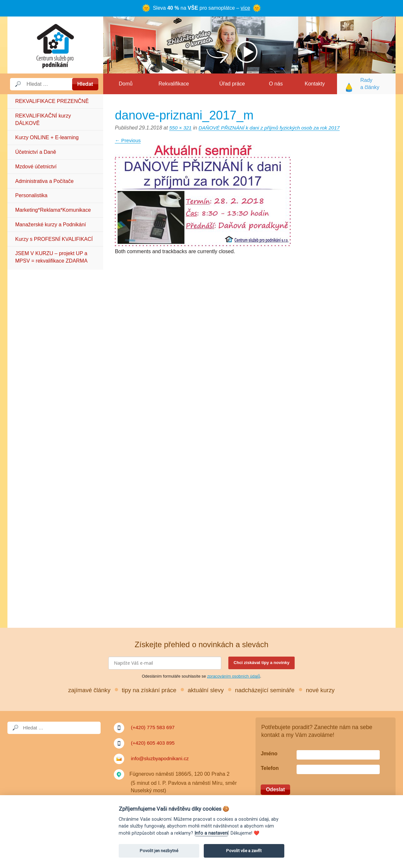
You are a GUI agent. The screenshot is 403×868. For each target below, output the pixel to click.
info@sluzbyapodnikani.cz (161, 758)
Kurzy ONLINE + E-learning (47, 137)
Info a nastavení (211, 833)
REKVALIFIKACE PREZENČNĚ (52, 101)
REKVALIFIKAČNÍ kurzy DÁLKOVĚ (43, 119)
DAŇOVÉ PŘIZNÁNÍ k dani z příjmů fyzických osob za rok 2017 (272, 128)
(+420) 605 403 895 (154, 743)
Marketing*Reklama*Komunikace (53, 210)
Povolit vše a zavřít (244, 851)
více (245, 8)
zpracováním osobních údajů (234, 676)
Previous (128, 140)
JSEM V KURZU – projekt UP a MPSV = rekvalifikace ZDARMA (51, 257)
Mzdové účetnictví (36, 167)
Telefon (270, 768)
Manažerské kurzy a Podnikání (51, 225)
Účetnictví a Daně (36, 152)
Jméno (269, 754)
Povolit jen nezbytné (159, 851)
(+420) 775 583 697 (154, 727)
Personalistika (31, 195)
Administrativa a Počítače (44, 181)
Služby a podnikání (55, 45)
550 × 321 (181, 128)
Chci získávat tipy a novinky (261, 663)
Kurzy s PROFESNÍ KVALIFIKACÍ (54, 239)
